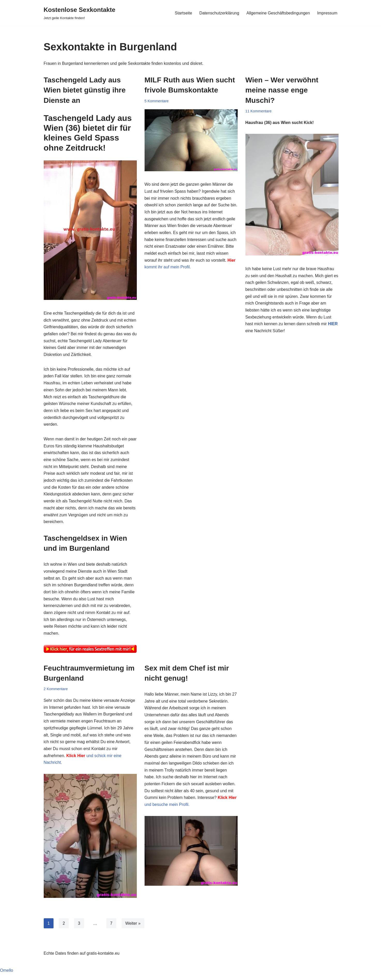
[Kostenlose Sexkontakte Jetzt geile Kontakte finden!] (80, 13)
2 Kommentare (56, 694)
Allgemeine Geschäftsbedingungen (278, 13)
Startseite (182, 13)
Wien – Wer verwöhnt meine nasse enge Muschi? (282, 90)
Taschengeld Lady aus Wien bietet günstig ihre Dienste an (85, 90)
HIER (272, 333)
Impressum (327, 13)
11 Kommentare (259, 111)
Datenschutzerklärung (218, 13)
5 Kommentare (157, 101)
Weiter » (133, 930)
